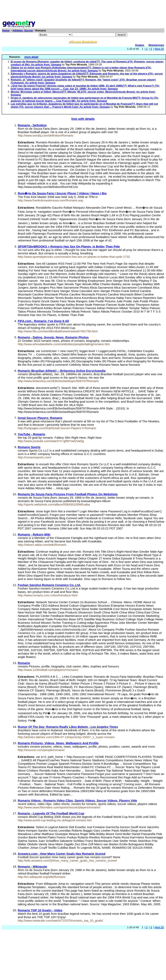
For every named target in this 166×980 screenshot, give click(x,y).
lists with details (83, 119)
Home (6, 31)
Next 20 (159, 49)
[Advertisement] (83, 11)
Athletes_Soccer (23, 31)
